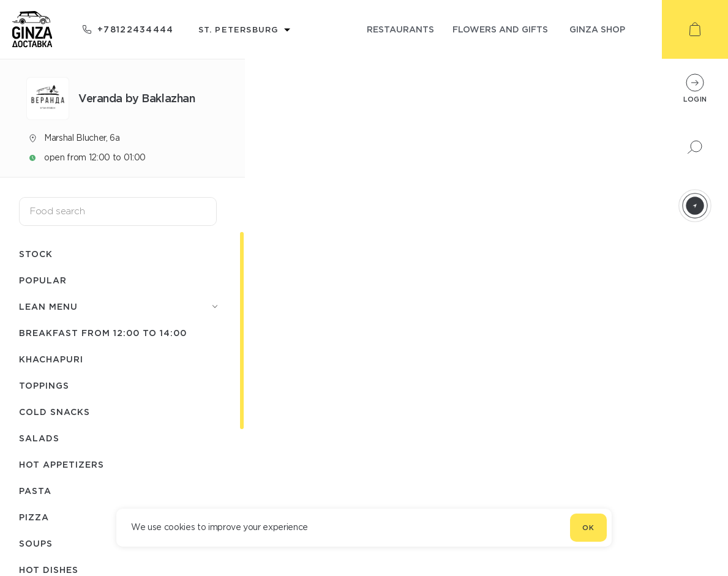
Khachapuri (51, 359)
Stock (36, 254)
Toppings (44, 385)
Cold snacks (54, 412)
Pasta (35, 491)
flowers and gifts (500, 29)
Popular (43, 280)
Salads (39, 438)
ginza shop (597, 29)
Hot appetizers (62, 464)
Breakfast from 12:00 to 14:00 (103, 333)
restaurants (400, 29)
